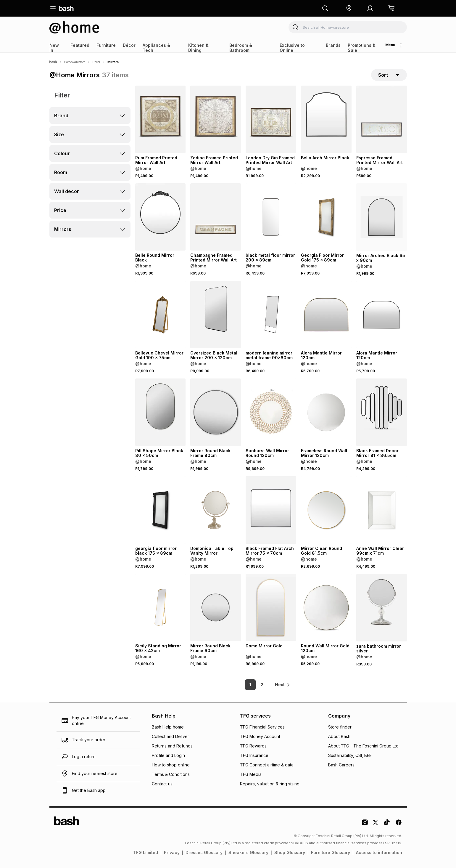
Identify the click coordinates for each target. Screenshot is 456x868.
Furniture (106, 45)
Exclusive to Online (292, 48)
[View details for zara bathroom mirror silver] (382, 608)
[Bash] (53, 62)
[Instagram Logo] (365, 824)
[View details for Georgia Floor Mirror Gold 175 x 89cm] (326, 217)
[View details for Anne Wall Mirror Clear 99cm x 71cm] (382, 510)
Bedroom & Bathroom (241, 48)
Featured (80, 45)
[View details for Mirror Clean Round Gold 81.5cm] (326, 510)
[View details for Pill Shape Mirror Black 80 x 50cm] (161, 412)
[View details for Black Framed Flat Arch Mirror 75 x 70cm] (271, 510)
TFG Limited (146, 852)
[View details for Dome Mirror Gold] (271, 608)
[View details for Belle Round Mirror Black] (161, 217)
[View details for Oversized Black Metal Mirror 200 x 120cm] (216, 315)
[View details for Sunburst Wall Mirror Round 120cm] (271, 412)
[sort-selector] (389, 75)
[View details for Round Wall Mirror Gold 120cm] (326, 608)
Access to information (379, 852)
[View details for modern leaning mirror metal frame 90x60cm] (271, 315)
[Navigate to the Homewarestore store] (75, 27)
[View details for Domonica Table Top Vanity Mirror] (216, 510)
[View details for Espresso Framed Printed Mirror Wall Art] (382, 119)
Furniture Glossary (331, 852)
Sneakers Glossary (248, 852)
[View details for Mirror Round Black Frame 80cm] (216, 412)
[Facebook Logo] (399, 824)
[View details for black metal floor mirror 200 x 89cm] (271, 217)
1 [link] (250, 685)
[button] (349, 8)
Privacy (172, 852)
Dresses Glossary (204, 852)
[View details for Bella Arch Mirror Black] (326, 119)
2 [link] (262, 685)
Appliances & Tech (156, 48)
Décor (129, 45)
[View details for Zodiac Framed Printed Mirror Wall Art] (216, 119)
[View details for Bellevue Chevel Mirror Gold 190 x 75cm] (161, 315)
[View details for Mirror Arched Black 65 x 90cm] (382, 217)
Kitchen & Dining (198, 48)
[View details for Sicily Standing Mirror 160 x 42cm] (161, 608)
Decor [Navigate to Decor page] (96, 62)
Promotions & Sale (362, 48)
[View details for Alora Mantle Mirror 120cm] (326, 315)
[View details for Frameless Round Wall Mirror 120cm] (326, 412)
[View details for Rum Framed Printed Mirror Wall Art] (161, 119)
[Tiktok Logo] (387, 824)
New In (54, 48)
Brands (333, 45)
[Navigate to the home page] (66, 8)
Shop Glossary (290, 852)
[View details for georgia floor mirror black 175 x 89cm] (161, 510)
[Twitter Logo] (376, 824)
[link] (283, 685)
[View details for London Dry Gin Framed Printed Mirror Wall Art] (271, 119)
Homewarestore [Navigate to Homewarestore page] (75, 62)
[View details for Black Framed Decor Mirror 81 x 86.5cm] (382, 412)
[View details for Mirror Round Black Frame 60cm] (216, 608)
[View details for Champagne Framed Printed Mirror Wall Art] (216, 217)
